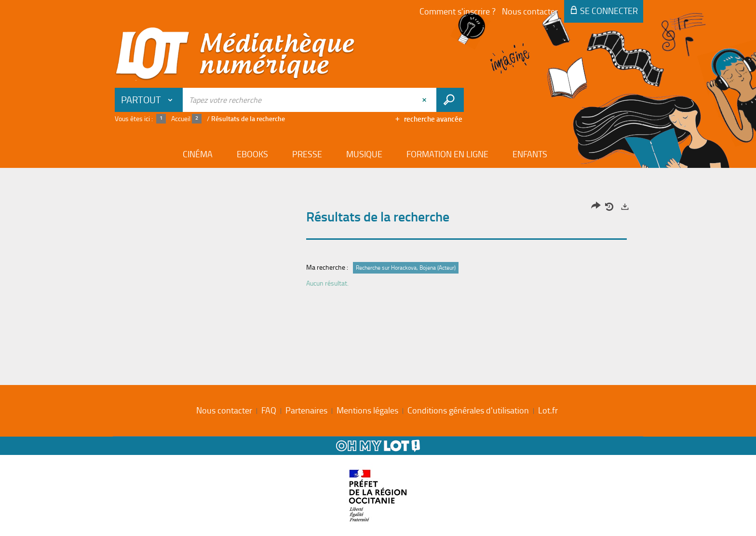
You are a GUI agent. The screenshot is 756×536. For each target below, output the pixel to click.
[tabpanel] (378, 247)
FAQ (269, 410)
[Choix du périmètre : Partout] (149, 100)
